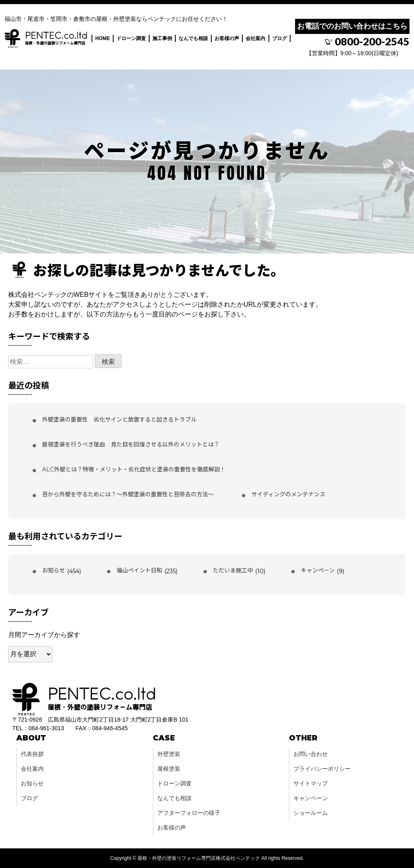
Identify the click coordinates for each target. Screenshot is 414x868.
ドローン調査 (131, 40)
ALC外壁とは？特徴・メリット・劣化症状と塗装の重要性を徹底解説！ (134, 469)
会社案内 (255, 40)
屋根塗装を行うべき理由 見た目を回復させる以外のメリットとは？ (131, 444)
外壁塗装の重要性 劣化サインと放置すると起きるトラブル (119, 419)
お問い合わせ (311, 754)
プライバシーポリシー (322, 769)
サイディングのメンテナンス (288, 494)
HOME (103, 40)
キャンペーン (318, 570)
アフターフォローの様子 (189, 813)
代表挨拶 (32, 754)
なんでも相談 (193, 40)
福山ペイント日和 (139, 570)
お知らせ (54, 570)
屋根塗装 (169, 769)
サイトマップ (311, 783)
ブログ (280, 40)
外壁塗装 (169, 754)
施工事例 (162, 40)
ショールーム (311, 813)
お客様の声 (227, 40)
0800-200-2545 (368, 43)
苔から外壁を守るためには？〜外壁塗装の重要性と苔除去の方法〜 (128, 494)
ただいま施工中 (233, 570)
